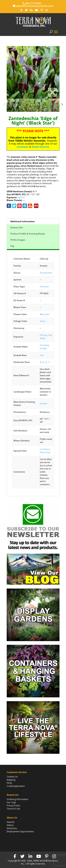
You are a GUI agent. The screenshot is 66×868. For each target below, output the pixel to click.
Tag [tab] (12, 246)
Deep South (45, 452)
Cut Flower (45, 449)
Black (42, 314)
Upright (43, 348)
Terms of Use (13, 809)
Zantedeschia (46, 273)
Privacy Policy (13, 806)
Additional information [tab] (23, 221)
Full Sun (21, 197)
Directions (12, 828)
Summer (44, 403)
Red (48, 314)
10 (46, 362)
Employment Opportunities (20, 831)
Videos (10, 825)
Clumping (44, 345)
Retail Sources (41, 147)
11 (49, 362)
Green (43, 321)
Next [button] (62, 105)
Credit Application (16, 786)
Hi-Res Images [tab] (18, 240)
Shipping (11, 780)
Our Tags (11, 802)
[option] (33, 72)
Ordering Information (17, 799)
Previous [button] (4, 105)
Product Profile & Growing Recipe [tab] (28, 234)
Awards (10, 822)
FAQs (9, 783)
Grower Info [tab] (17, 228)
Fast (42, 355)
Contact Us (12, 777)
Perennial (44, 287)
